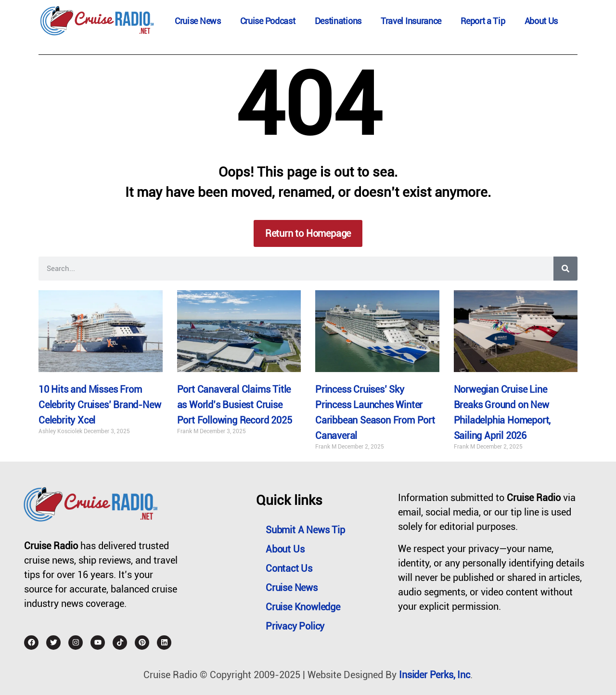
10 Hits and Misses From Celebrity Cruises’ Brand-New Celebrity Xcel (100, 405)
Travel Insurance (411, 21)
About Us (541, 21)
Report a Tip (483, 21)
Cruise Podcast (268, 21)
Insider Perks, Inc (434, 675)
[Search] (565, 269)
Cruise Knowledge (303, 607)
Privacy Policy (295, 626)
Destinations (338, 21)
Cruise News (198, 21)
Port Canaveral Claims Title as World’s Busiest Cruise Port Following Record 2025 (235, 405)
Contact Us (289, 568)
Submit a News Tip (305, 530)
